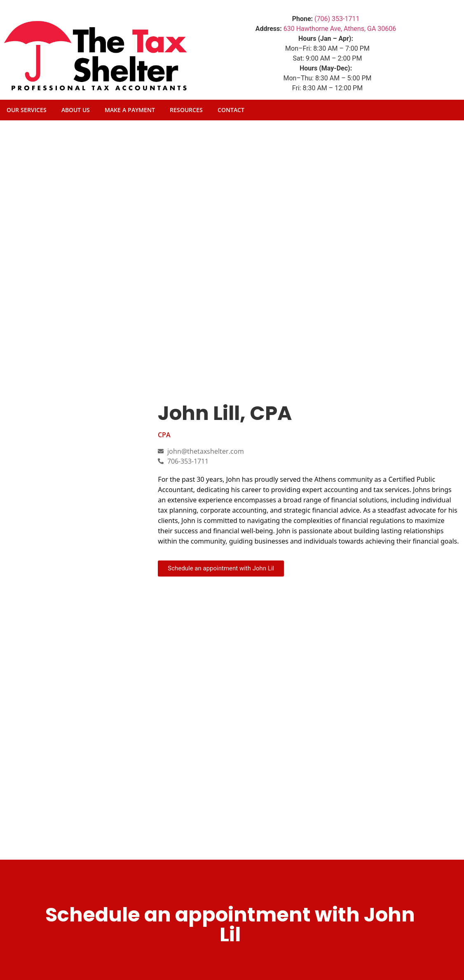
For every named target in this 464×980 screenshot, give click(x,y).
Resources (186, 110)
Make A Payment (130, 110)
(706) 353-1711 (337, 19)
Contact (231, 110)
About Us (76, 110)
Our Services (27, 110)
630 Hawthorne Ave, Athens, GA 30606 (340, 29)
